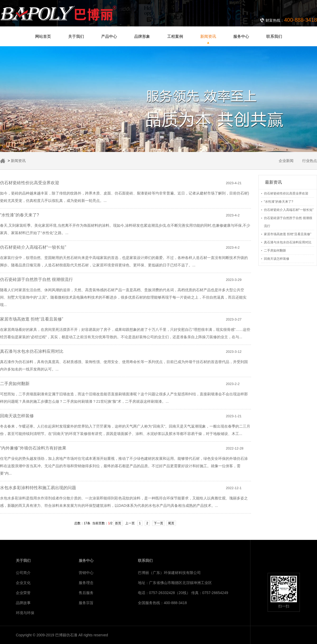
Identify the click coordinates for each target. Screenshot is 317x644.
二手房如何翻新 (275, 251)
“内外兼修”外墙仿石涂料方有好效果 (33, 448)
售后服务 (86, 593)
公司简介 (23, 573)
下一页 (158, 523)
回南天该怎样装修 (277, 259)
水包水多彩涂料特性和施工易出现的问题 (38, 488)
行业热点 (310, 161)
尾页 (171, 523)
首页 (118, 523)
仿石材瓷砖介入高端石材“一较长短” (289, 210)
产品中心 (109, 36)
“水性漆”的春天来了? (279, 202)
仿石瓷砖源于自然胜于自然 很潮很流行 (36, 279)
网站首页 (43, 36)
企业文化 (23, 583)
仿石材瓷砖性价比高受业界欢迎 (286, 193)
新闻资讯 (208, 36)
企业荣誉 (23, 593)
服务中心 (241, 36)
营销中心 (86, 573)
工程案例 (175, 36)
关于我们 (76, 36)
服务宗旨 (86, 603)
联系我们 (274, 36)
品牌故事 (23, 603)
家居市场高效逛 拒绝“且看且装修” (288, 234)
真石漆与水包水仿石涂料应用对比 (288, 242)
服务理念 (86, 583)
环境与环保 (25, 613)
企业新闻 (286, 161)
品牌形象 (142, 36)
